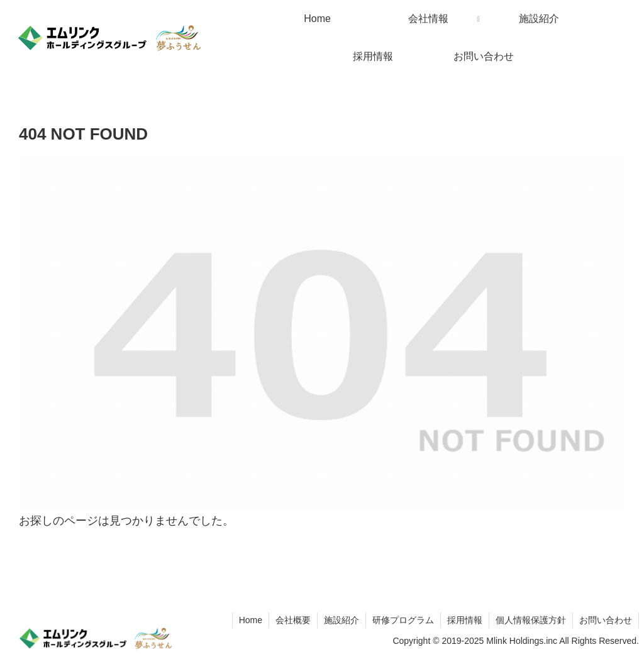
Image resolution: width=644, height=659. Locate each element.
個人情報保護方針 (531, 620)
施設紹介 (341, 620)
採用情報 (465, 620)
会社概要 (293, 620)
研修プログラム (403, 620)
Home (251, 620)
